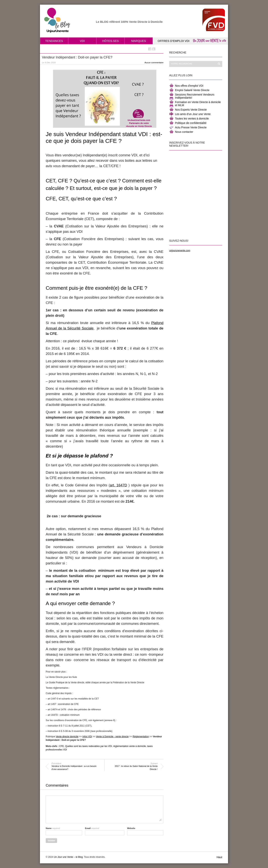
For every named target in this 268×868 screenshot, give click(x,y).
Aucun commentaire (154, 63)
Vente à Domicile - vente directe (112, 737)
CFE (62, 746)
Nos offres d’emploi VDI (189, 86)
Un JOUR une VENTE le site (210, 41)
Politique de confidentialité (191, 123)
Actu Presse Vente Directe (191, 127)
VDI (82, 41)
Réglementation (141, 737)
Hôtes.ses (111, 41)
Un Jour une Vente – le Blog (68, 857)
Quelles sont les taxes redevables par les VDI (89, 746)
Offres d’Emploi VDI (174, 41)
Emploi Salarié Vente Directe (192, 90)
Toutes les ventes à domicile (192, 119)
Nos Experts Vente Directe (191, 110)
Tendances (54, 41)
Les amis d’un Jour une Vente (193, 114)
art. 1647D (118, 485)
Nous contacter (184, 132)
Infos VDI (87, 737)
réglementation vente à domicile (129, 746)
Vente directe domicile (67, 737)
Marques (139, 41)
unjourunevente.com (180, 251)
